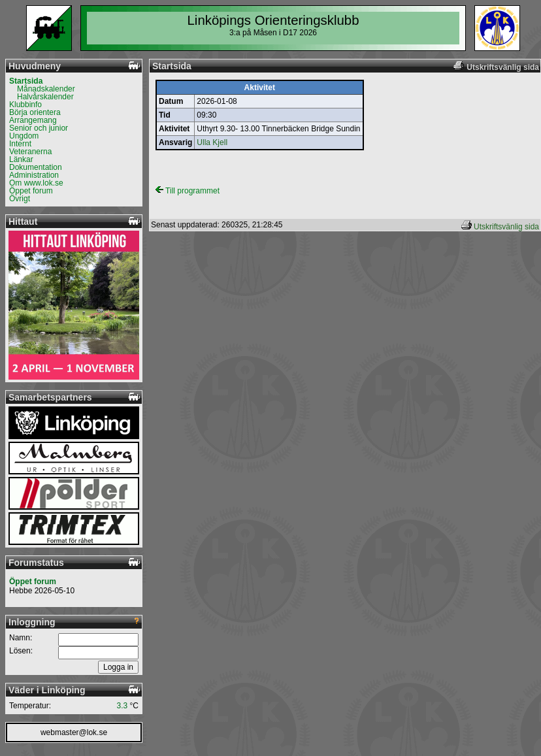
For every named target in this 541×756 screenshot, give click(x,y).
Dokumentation (36, 167)
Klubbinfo (25, 105)
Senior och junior (39, 128)
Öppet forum (31, 191)
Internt (20, 144)
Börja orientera (35, 112)
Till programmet (188, 191)
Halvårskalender (45, 97)
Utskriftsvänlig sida (506, 227)
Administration (34, 175)
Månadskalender (46, 89)
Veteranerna (30, 152)
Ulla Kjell (212, 142)
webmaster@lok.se (74, 732)
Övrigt (20, 199)
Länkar (21, 159)
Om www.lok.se (36, 183)
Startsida (26, 81)
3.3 (123, 706)
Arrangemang (33, 120)
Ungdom (24, 136)
